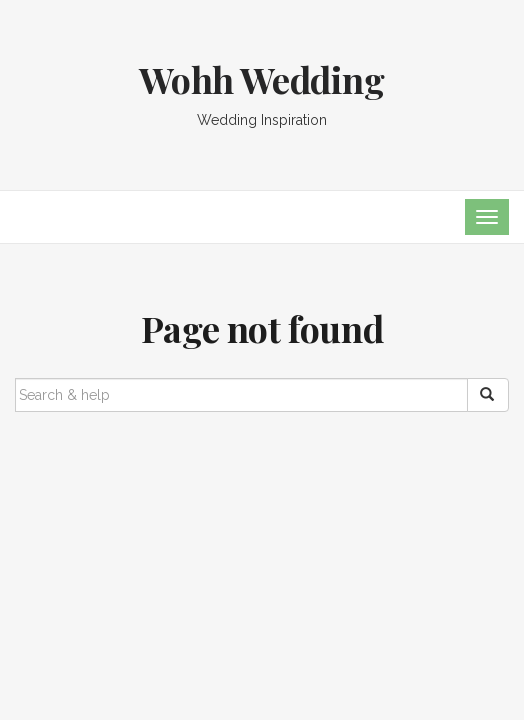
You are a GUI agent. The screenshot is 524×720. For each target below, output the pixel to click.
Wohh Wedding (261, 79)
